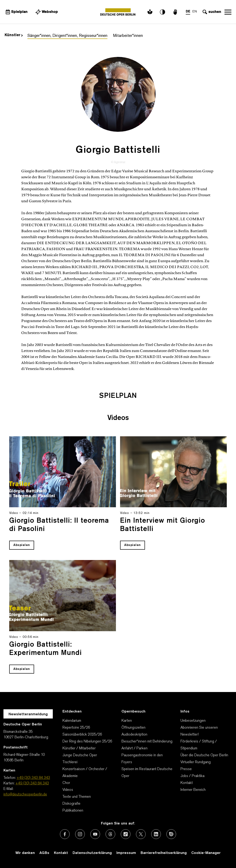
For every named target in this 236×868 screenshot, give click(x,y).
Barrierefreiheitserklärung (164, 853)
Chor (66, 783)
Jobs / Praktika (192, 776)
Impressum (126, 853)
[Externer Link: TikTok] (126, 834)
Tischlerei (70, 762)
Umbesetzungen (193, 721)
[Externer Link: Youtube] (95, 834)
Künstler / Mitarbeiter (79, 748)
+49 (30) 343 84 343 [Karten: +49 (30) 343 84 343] (32, 783)
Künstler (14, 35)
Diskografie (71, 804)
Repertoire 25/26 (76, 728)
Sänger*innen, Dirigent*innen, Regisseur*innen (67, 36)
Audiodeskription (134, 735)
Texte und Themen (77, 797)
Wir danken (25, 853)
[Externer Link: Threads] (110, 834)
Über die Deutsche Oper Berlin (204, 755)
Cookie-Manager (206, 853)
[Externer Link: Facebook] (65, 834)
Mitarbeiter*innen (128, 36)
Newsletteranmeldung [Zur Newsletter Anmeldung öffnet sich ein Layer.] (28, 714)
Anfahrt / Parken (134, 748)
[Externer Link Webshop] (46, 12)
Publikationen (73, 811)
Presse (186, 769)
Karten (127, 721)
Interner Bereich (193, 790)
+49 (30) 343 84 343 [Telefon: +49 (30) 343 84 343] (33, 778)
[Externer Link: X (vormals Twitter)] (141, 834)
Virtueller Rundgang (196, 762)
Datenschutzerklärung (92, 853)
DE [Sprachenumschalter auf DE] (188, 12)
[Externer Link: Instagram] (80, 834)
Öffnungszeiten (133, 728)
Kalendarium (72, 721)
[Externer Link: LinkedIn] (156, 834)
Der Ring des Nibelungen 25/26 (87, 742)
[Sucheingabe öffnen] (211, 12)
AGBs (44, 853)
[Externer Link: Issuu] (171, 834)
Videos (68, 790)
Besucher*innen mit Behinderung (147, 742)
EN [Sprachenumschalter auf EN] (195, 12)
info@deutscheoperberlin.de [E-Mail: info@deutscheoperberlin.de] (25, 795)
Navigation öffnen (228, 12)
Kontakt (187, 783)
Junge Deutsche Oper (80, 755)
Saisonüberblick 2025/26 (82, 735)
